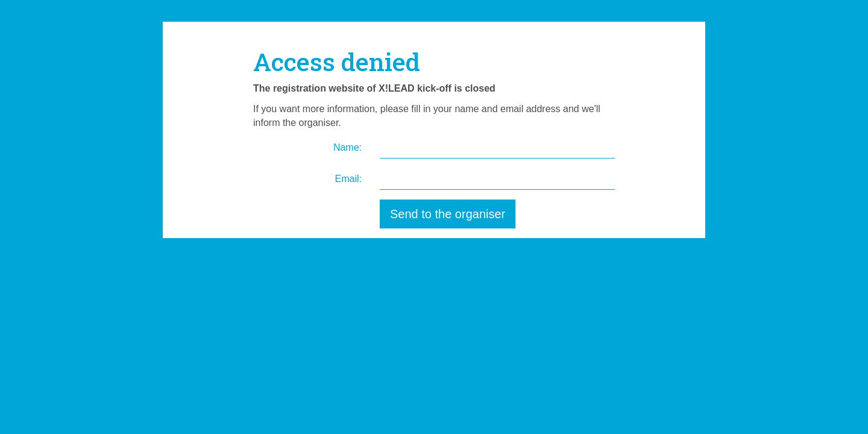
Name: (348, 147)
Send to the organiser (448, 214)
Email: (348, 179)
